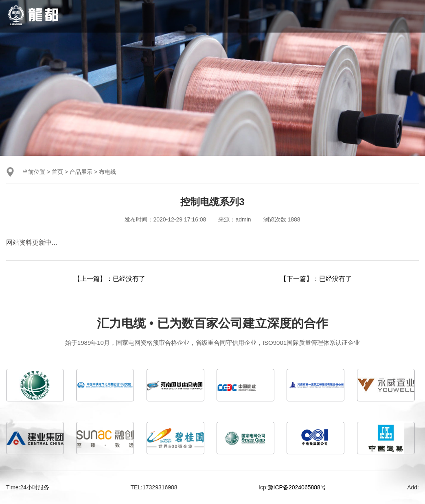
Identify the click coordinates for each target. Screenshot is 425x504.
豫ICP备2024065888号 (297, 487)
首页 (57, 172)
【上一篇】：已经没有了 (110, 279)
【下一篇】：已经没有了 (316, 279)
